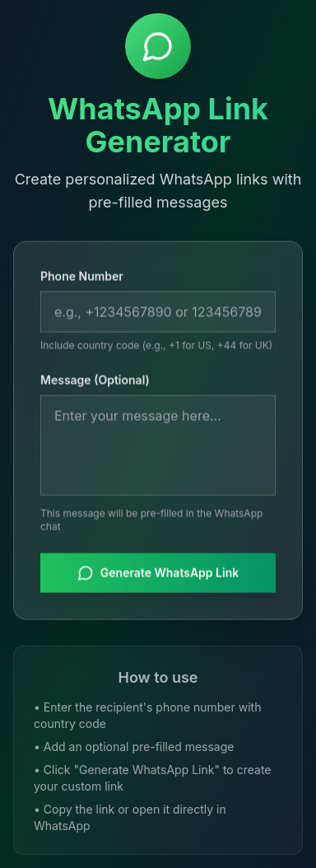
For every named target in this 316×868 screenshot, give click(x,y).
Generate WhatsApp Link (158, 573)
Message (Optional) (95, 380)
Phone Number (82, 276)
